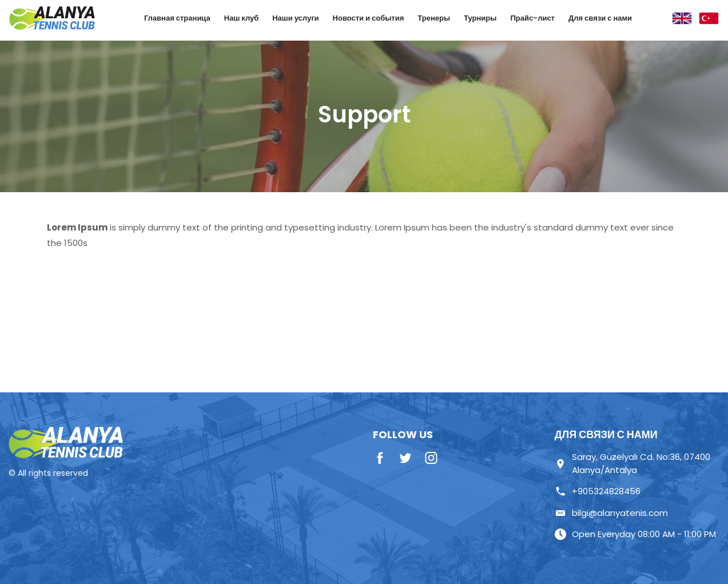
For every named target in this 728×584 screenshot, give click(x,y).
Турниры (480, 18)
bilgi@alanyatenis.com (611, 513)
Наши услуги (295, 18)
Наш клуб (241, 18)
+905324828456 (598, 491)
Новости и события (369, 18)
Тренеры (434, 18)
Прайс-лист (532, 18)
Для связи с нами (600, 18)
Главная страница (177, 18)
